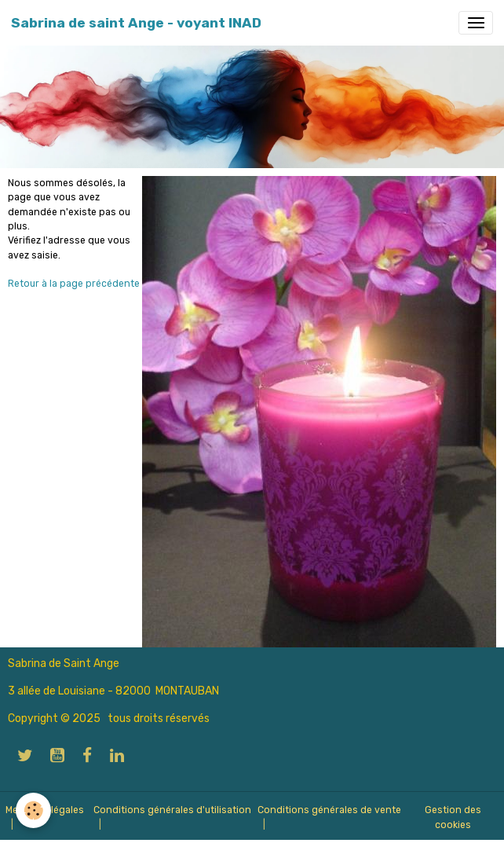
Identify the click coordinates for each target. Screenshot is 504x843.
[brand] (136, 23)
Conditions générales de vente (329, 810)
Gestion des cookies (453, 817)
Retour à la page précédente (74, 284)
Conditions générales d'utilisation (172, 810)
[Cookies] (33, 810)
